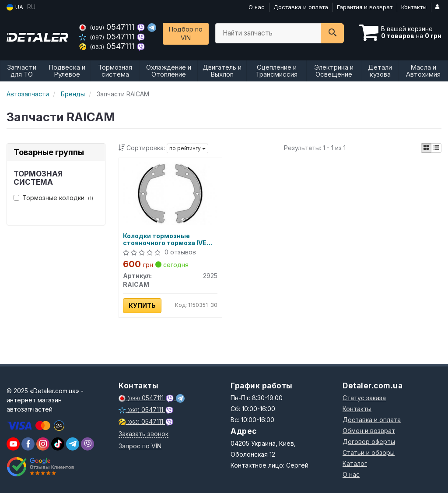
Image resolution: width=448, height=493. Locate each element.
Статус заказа (364, 398)
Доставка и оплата (301, 7)
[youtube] (13, 444)
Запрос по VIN (140, 446)
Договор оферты (369, 442)
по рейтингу (187, 148)
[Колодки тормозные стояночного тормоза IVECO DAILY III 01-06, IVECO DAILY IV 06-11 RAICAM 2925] (170, 193)
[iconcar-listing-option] (436, 148)
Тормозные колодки (53, 198)
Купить (143, 305)
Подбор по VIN (186, 33)
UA (15, 7)
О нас (257, 7)
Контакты (414, 7)
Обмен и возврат (369, 431)
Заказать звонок (143, 434)
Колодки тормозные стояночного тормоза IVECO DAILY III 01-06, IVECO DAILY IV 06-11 (170, 239)
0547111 (108, 27)
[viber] (28, 444)
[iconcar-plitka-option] (426, 148)
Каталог (355, 463)
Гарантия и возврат (365, 7)
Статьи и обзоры (369, 453)
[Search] (332, 33)
